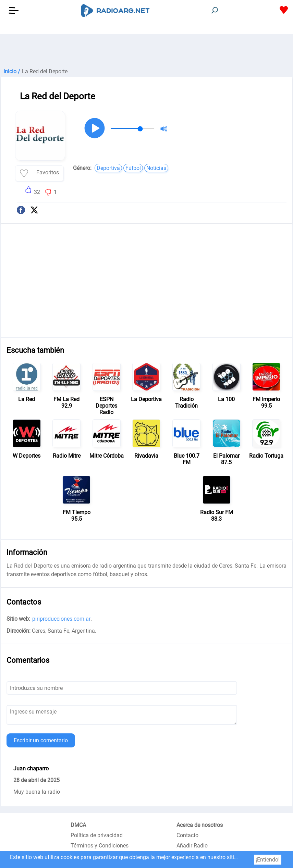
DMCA (78, 825)
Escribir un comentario (41, 740)
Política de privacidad (97, 835)
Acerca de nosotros (200, 825)
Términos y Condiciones (100, 846)
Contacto (187, 835)
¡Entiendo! (268, 860)
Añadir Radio (192, 846)
